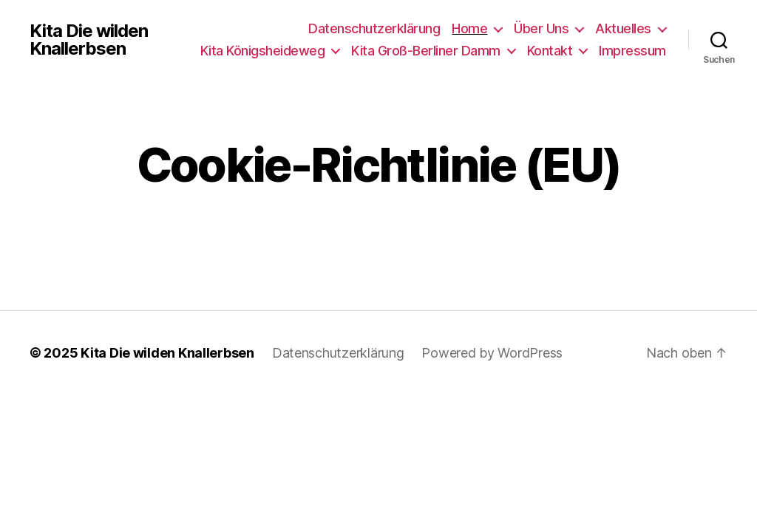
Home (469, 28)
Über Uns (541, 28)
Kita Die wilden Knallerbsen (89, 40)
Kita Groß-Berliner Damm (426, 51)
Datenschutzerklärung (374, 28)
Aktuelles (623, 28)
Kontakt (550, 51)
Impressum (632, 51)
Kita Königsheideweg (263, 51)
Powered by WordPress (492, 353)
